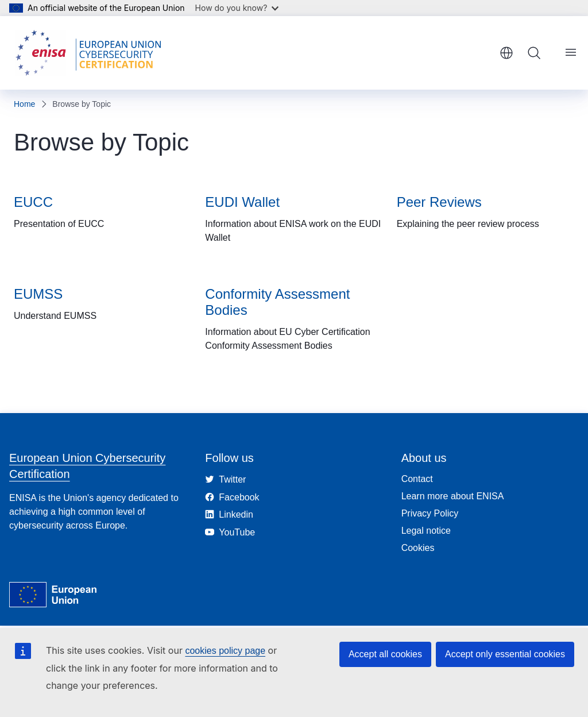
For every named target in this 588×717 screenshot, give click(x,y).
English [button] (506, 53)
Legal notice (426, 531)
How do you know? (237, 8)
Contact (417, 479)
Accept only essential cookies (505, 654)
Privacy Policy (430, 513)
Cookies (418, 548)
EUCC (33, 202)
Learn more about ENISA (453, 496)
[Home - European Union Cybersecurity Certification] (92, 53)
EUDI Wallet (242, 202)
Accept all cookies (385, 654)
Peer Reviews (439, 202)
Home (24, 104)
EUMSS (38, 294)
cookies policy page (225, 651)
